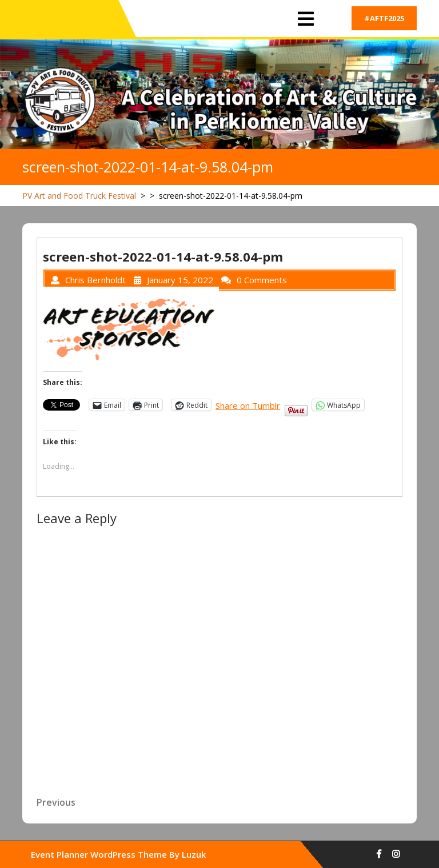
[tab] (306, 20)
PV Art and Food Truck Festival (79, 196)
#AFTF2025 (384, 18)
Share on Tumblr (248, 405)
